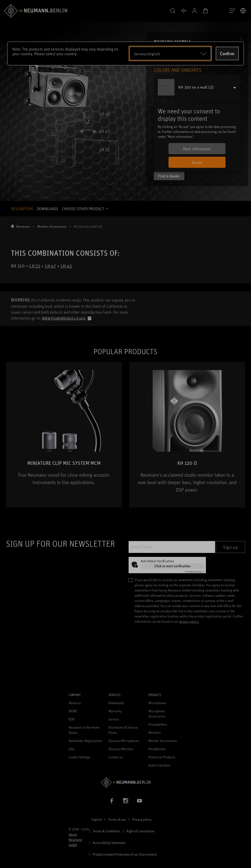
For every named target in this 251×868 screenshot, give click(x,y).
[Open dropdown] (170, 53)
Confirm (227, 53)
